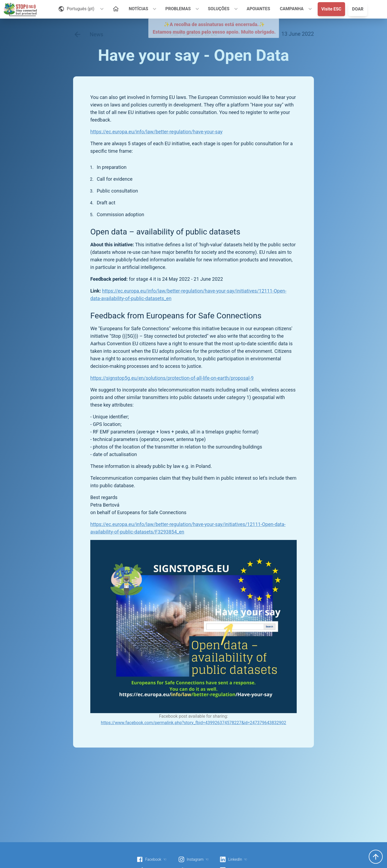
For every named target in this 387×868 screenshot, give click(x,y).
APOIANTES (259, 9)
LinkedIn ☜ (233, 859)
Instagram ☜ (193, 859)
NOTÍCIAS (138, 9)
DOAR (358, 9)
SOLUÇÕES (219, 9)
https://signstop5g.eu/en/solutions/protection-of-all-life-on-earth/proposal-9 (172, 378)
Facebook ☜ (152, 859)
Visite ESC (332, 9)
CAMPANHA (292, 9)
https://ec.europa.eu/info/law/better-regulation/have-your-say (156, 132)
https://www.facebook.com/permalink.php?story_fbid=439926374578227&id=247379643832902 (193, 723)
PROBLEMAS (178, 9)
